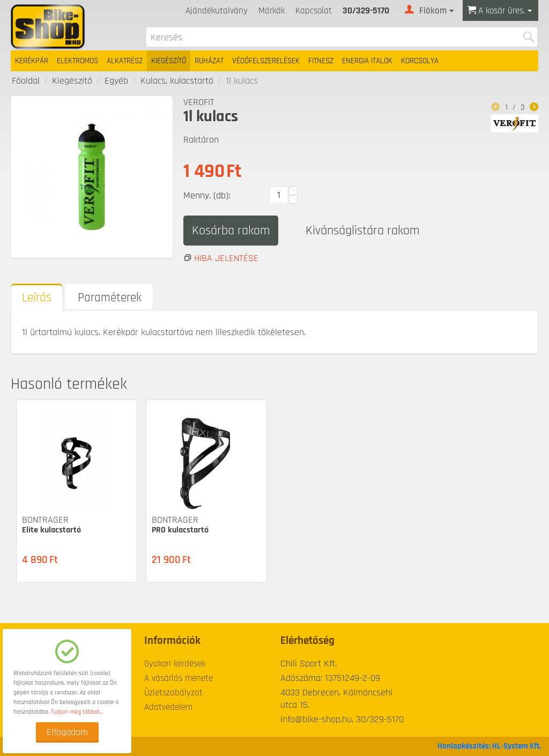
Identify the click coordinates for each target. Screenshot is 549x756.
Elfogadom (67, 732)
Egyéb (116, 81)
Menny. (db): (207, 195)
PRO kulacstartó (180, 530)
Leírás (37, 298)
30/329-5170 (366, 11)
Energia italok (367, 61)
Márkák (272, 11)
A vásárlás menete (179, 678)
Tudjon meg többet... (77, 712)
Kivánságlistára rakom (362, 231)
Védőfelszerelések (266, 61)
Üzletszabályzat (173, 693)
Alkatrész (125, 61)
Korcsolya (420, 61)
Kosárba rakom (231, 231)
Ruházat (209, 61)
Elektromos (77, 61)
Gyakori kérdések (175, 664)
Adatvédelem (168, 707)
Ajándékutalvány (217, 11)
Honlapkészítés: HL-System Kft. (489, 746)
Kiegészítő (169, 61)
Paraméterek (110, 298)
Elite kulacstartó (51, 530)
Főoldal (26, 81)
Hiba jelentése (226, 258)
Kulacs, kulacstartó (177, 81)
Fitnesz (321, 61)
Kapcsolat (314, 11)
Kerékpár (32, 61)
